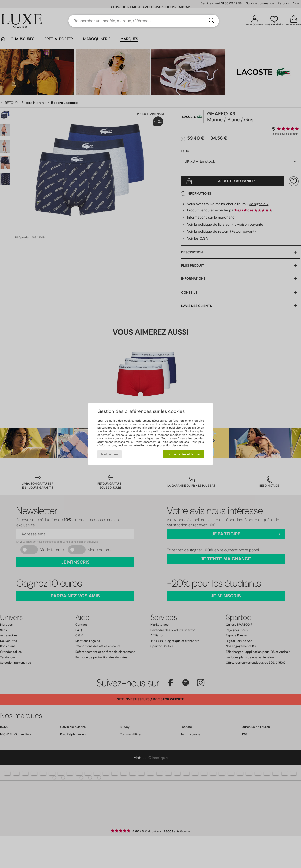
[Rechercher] (211, 21)
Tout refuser (109, 454)
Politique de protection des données (164, 445)
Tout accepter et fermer (183, 454)
